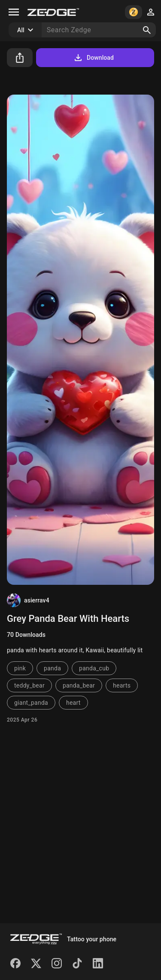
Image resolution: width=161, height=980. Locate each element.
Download (93, 58)
